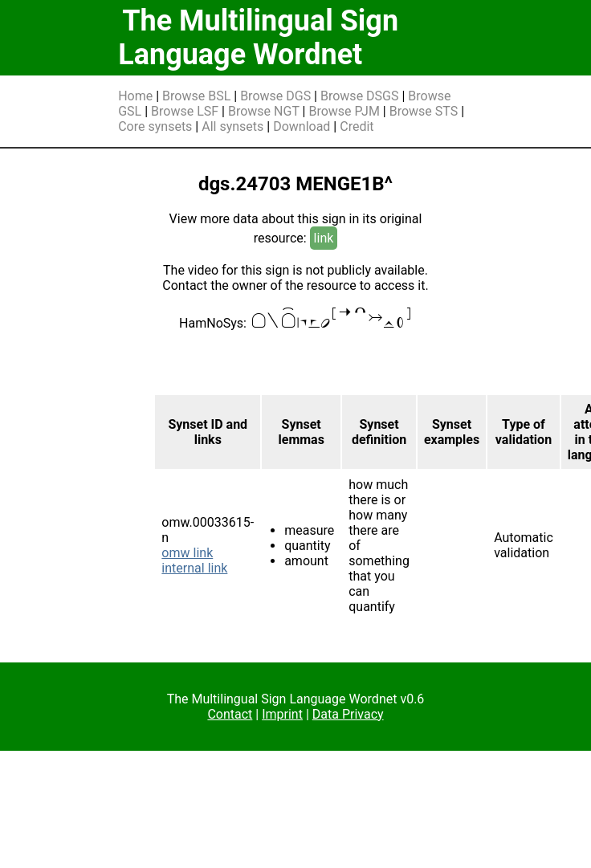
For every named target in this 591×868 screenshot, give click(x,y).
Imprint (282, 714)
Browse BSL (196, 96)
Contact (230, 714)
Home (135, 96)
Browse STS (424, 111)
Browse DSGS (360, 96)
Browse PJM (344, 111)
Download (302, 126)
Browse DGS (275, 96)
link (324, 238)
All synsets (232, 126)
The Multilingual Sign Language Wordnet (258, 38)
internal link (194, 568)
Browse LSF (185, 111)
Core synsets (155, 126)
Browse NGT (264, 111)
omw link (187, 553)
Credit (357, 126)
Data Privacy (348, 714)
